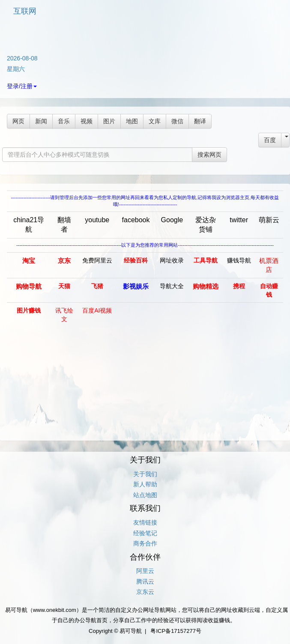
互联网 (25, 11)
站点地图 (145, 495)
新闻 (41, 121)
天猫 (64, 286)
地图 (132, 121)
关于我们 (145, 474)
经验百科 (136, 260)
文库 (155, 121)
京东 (64, 261)
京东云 (145, 592)
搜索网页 (209, 155)
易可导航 (131, 631)
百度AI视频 (97, 310)
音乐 (64, 121)
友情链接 (145, 522)
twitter (239, 220)
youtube (97, 220)
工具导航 (206, 260)
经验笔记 (145, 533)
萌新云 (269, 220)
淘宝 (29, 261)
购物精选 (206, 286)
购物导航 (29, 286)
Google (172, 220)
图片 (109, 121)
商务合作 (145, 543)
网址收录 (172, 260)
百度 (270, 140)
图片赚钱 (29, 310)
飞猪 (97, 286)
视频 (87, 121)
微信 (177, 121)
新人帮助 (145, 484)
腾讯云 (145, 581)
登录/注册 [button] (22, 86)
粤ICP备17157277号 (176, 631)
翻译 (200, 121)
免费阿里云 (97, 260)
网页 (18, 121)
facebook (136, 220)
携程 (239, 286)
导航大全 (172, 286)
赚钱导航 (239, 260)
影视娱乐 (136, 286)
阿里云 (145, 571)
